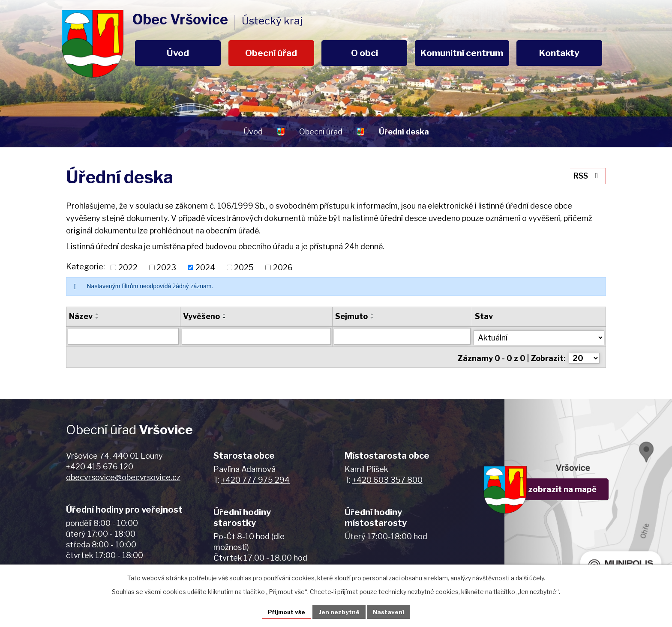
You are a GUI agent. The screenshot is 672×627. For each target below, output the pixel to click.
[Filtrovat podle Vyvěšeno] (256, 336)
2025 (244, 267)
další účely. (530, 577)
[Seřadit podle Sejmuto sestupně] (373, 318)
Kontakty (559, 53)
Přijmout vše (286, 611)
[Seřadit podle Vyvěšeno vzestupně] (225, 314)
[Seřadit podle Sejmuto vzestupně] (373, 314)
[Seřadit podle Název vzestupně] (97, 314)
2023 (166, 267)
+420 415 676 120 (100, 464)
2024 (205, 267)
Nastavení (390, 611)
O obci (364, 53)
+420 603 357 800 (387, 477)
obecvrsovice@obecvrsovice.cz (123, 475)
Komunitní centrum (462, 53)
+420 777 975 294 (255, 477)
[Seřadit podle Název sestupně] (97, 318)
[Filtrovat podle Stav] (539, 335)
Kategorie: (85, 267)
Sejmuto (352, 316)
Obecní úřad (271, 53)
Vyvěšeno (201, 316)
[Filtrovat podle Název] (123, 336)
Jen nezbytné (340, 611)
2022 (128, 267)
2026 (283, 267)
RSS (586, 175)
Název (81, 316)
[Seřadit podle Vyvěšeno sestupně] (225, 318)
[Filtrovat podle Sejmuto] (403, 336)
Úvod (178, 53)
